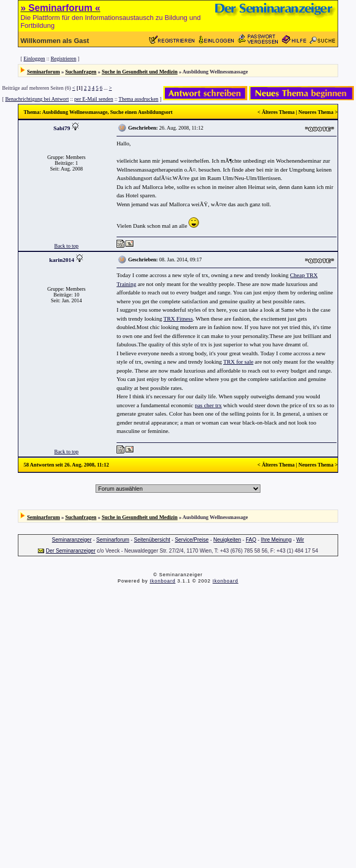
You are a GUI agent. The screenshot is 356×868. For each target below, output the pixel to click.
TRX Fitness (178, 319)
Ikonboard (163, 581)
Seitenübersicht (152, 540)
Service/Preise (192, 540)
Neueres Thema (316, 112)
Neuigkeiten (227, 540)
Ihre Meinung (276, 540)
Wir (300, 540)
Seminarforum (43, 72)
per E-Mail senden (94, 99)
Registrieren (63, 59)
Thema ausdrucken (139, 99)
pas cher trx (208, 405)
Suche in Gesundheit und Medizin (140, 72)
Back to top (66, 246)
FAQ (251, 540)
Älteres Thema (278, 112)
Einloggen (34, 59)
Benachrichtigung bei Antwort (37, 99)
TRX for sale (238, 362)
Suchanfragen (81, 72)
